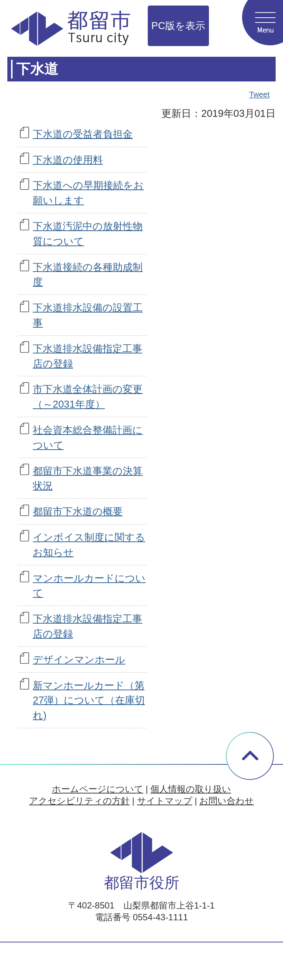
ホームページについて (98, 789)
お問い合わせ (227, 801)
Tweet (260, 94)
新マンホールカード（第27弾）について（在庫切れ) (89, 700)
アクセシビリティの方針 (79, 801)
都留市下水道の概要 (78, 511)
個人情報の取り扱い (191, 789)
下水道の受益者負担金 (83, 134)
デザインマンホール (79, 660)
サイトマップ (165, 801)
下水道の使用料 (68, 160)
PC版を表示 (179, 26)
